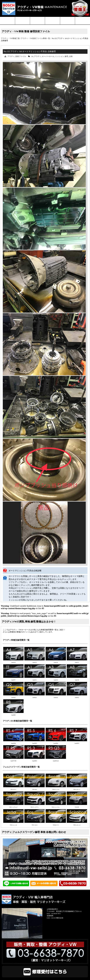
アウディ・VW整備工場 (10, 38)
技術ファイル (21, 56)
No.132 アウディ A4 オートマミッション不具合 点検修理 (30, 51)
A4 (32, 56)
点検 (71, 56)
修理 (66, 56)
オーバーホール (48, 56)
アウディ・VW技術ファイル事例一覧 (35, 38)
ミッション (60, 56)
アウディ (11, 56)
